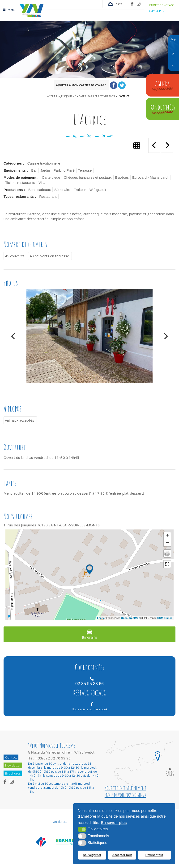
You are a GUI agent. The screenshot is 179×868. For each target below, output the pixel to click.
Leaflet (101, 618)
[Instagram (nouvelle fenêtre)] (139, 4)
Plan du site (59, 822)
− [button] (167, 543)
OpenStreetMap (130, 618)
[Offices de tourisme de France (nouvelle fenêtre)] (41, 842)
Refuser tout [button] (154, 855)
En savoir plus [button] (114, 823)
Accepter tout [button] (122, 855)
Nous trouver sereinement (125, 788)
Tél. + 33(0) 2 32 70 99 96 (49, 758)
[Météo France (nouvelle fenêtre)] (114, 4)
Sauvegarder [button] (92, 855)
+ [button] (167, 536)
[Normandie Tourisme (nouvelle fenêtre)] (69, 842)
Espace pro (157, 11)
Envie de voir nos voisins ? (125, 795)
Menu (9, 9)
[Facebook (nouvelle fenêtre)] (132, 4)
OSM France (165, 618)
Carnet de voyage (162, 5)
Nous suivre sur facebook (89, 709)
